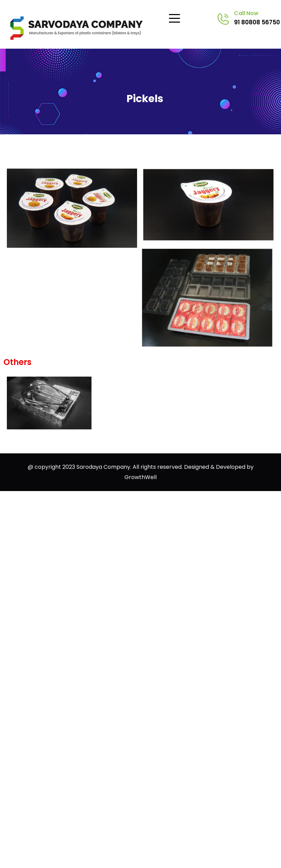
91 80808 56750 (257, 22)
